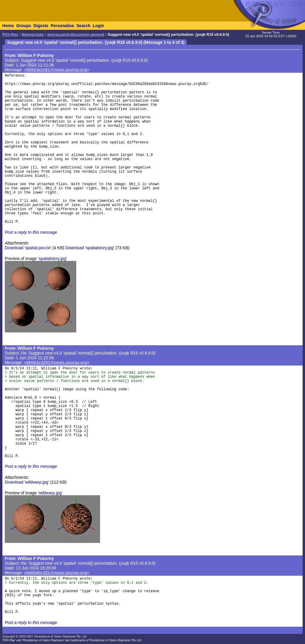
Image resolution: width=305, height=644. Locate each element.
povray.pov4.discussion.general (76, 35)
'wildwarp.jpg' (50, 493)
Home (8, 26)
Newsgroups (33, 35)
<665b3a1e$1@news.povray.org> (57, 70)
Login (98, 26)
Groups (24, 26)
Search (84, 26)
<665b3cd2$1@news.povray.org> (57, 363)
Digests (41, 26)
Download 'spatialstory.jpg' (90, 248)
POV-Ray (10, 35)
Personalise (62, 26)
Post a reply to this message (31, 232)
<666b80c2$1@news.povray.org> (57, 573)
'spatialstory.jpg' (52, 258)
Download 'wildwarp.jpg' (27, 482)
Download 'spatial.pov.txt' (28, 248)
